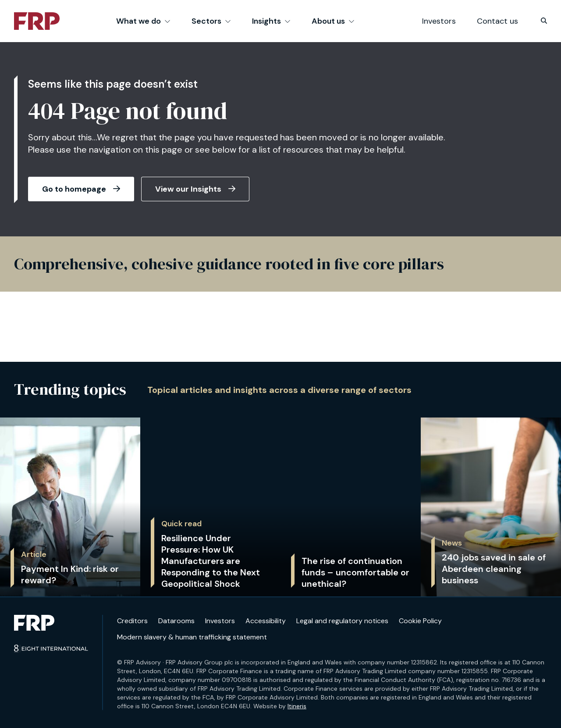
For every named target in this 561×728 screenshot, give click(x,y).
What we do (143, 21)
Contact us (497, 21)
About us (333, 21)
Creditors (132, 621)
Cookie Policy (420, 621)
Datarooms (176, 621)
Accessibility (266, 621)
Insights (271, 21)
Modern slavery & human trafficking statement (192, 637)
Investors (439, 21)
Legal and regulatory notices (342, 621)
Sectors (211, 21)
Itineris (297, 706)
